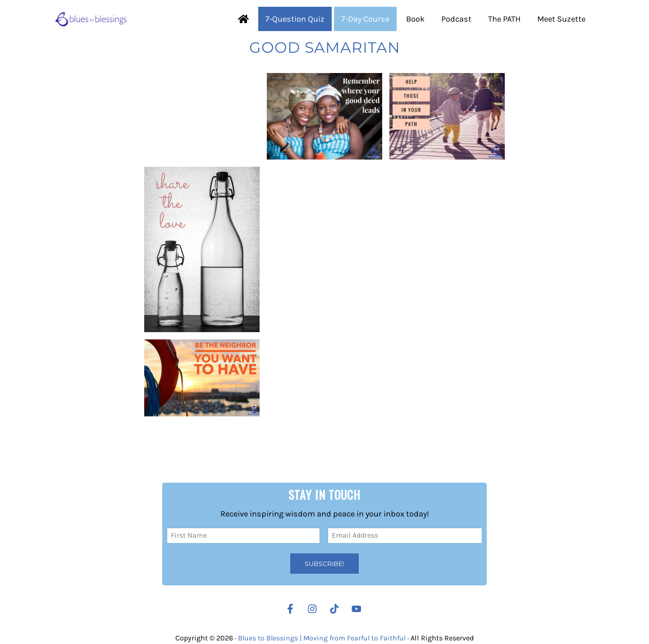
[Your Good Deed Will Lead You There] (324, 136)
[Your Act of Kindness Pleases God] (202, 269)
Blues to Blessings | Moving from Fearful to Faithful (322, 638)
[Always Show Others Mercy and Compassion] (202, 397)
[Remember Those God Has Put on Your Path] (447, 136)
